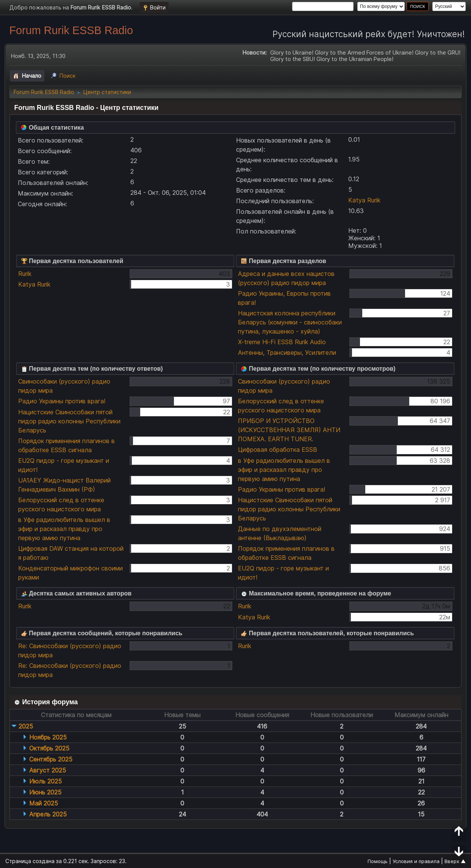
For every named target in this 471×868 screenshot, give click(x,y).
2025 (26, 726)
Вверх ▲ (455, 861)
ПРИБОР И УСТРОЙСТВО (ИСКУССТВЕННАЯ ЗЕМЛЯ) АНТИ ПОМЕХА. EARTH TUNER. (289, 430)
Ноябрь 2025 (48, 737)
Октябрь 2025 (49, 748)
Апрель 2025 (48, 814)
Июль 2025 (45, 781)
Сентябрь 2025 (51, 759)
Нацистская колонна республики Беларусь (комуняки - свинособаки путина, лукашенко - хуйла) (290, 322)
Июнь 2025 (45, 792)
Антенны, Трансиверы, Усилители (287, 353)
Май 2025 (44, 803)
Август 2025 (48, 770)
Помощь (378, 861)
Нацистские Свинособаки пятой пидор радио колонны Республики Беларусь (69, 421)
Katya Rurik (364, 200)
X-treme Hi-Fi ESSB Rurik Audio (282, 342)
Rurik (25, 274)
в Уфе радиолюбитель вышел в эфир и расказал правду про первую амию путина (64, 529)
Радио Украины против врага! (62, 401)
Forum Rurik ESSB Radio (71, 30)
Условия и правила (416, 861)
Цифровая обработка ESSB (278, 450)
